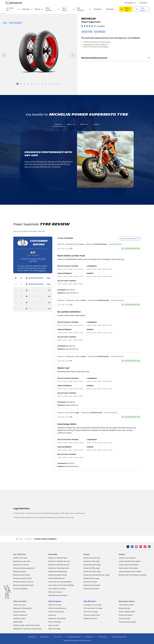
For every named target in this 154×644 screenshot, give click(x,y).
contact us (42, 271)
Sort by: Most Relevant (130, 239)
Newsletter (110, 9)
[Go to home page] (14, 3)
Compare (96, 124)
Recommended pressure (115, 58)
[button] (93, 26)
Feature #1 (58, 124)
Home (19, 539)
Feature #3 (84, 124)
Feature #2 (71, 124)
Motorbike (29, 539)
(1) (107, 44)
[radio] (33, 279)
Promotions (98, 9)
